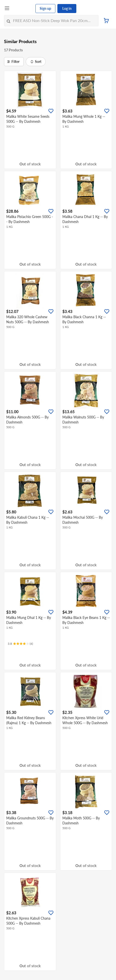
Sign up (45, 8)
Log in (67, 8)
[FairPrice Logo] (23, 9)
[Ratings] (20, 644)
